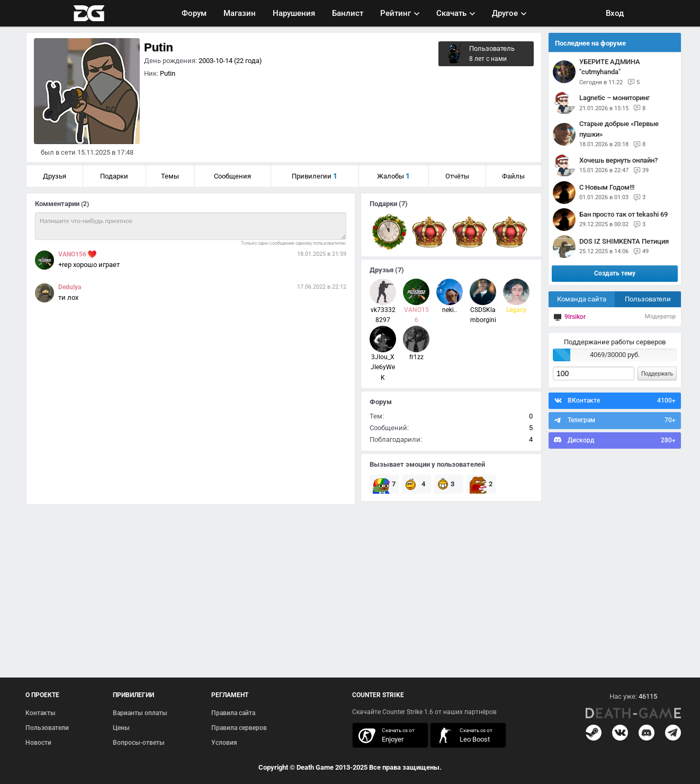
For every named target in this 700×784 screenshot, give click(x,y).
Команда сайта (582, 299)
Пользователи (648, 299)
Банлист (348, 13)
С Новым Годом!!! (607, 187)
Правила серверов (239, 728)
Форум (194, 13)
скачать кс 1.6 (463, 736)
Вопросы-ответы (139, 743)
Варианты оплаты (140, 713)
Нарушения (294, 13)
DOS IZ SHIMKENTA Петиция (624, 241)
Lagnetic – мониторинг (614, 98)
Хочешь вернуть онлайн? (618, 160)
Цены (121, 728)
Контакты (41, 713)
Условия (224, 743)
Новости (38, 743)
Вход (615, 13)
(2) (85, 204)
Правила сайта (233, 713)
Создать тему (615, 273)
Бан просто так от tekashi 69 (623, 214)
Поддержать (657, 373)
